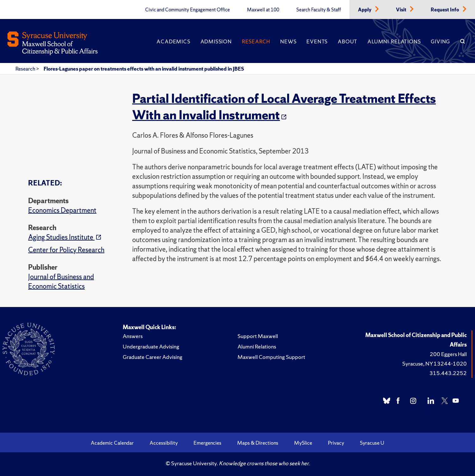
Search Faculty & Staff (319, 10)
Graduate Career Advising (153, 357)
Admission (216, 41)
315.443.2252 (448, 373)
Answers (133, 336)
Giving (440, 41)
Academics (173, 41)
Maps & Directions (258, 443)
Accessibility (164, 443)
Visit (402, 10)
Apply (365, 10)
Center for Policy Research (66, 250)
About (348, 41)
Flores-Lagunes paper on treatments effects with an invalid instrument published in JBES (144, 69)
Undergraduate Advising (151, 346)
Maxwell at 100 (263, 10)
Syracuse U (372, 443)
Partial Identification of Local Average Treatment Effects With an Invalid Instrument (284, 107)
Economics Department (62, 210)
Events (317, 41)
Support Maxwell (258, 336)
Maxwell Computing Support (271, 357)
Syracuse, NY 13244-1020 (435, 363)
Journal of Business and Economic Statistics (61, 282)
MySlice (303, 443)
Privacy (336, 443)
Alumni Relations (394, 41)
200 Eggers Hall (448, 354)
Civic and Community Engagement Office (188, 10)
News (288, 41)
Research (256, 41)
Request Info (445, 10)
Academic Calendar (112, 443)
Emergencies (207, 443)
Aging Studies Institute (61, 237)
